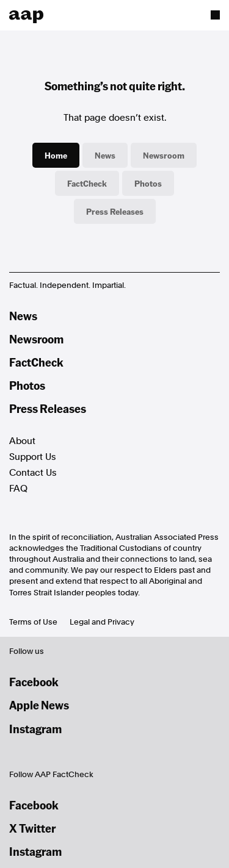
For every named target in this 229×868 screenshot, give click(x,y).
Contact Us (33, 473)
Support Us (33, 457)
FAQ (18, 489)
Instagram (35, 729)
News (105, 155)
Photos (148, 183)
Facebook (34, 682)
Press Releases (115, 211)
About (22, 441)
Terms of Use (33, 622)
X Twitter (32, 828)
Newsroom (164, 155)
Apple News (39, 705)
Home (56, 155)
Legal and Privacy (102, 622)
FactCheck (87, 183)
